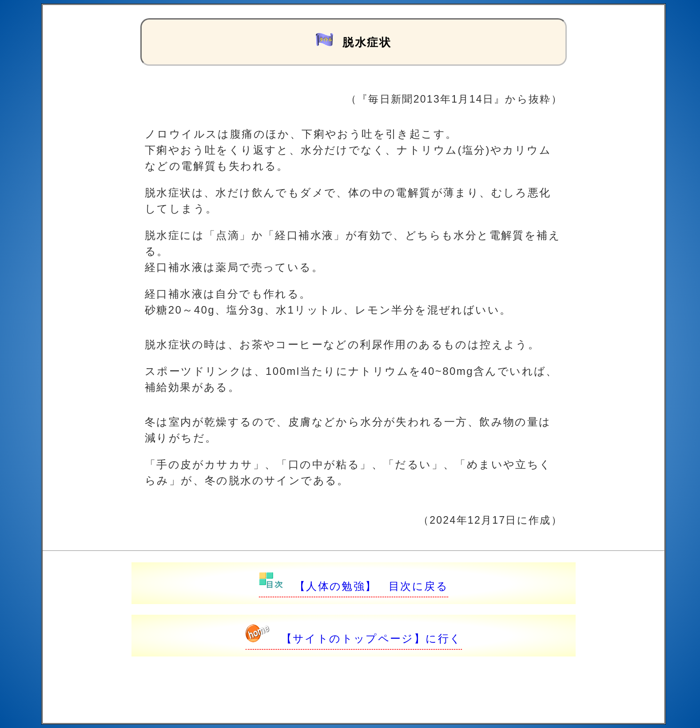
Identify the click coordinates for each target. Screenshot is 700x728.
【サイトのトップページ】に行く (354, 638)
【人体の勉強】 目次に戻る (354, 586)
